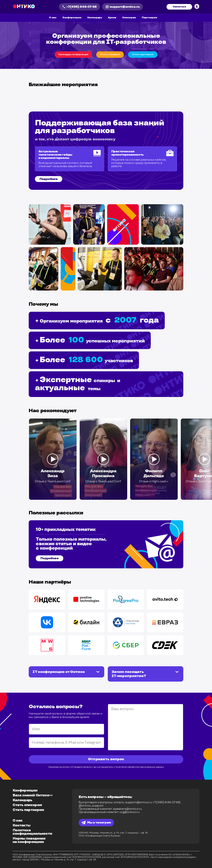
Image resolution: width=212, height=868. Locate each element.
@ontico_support (91, 806)
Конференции (72, 18)
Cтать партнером (143, 54)
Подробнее (49, 179)
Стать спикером (27, 805)
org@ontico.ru (129, 812)
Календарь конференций (73, 54)
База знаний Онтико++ (33, 795)
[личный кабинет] (197, 7)
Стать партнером (28, 810)
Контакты (22, 825)
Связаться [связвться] (179, 7)
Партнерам (149, 18)
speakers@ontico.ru (127, 809)
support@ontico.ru (123, 7)
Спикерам (129, 18)
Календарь (95, 18)
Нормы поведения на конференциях (29, 840)
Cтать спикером (110, 54)
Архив (112, 18)
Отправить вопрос (106, 759)
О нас (53, 18)
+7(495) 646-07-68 (79, 7)
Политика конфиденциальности (32, 832)
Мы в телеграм (96, 823)
